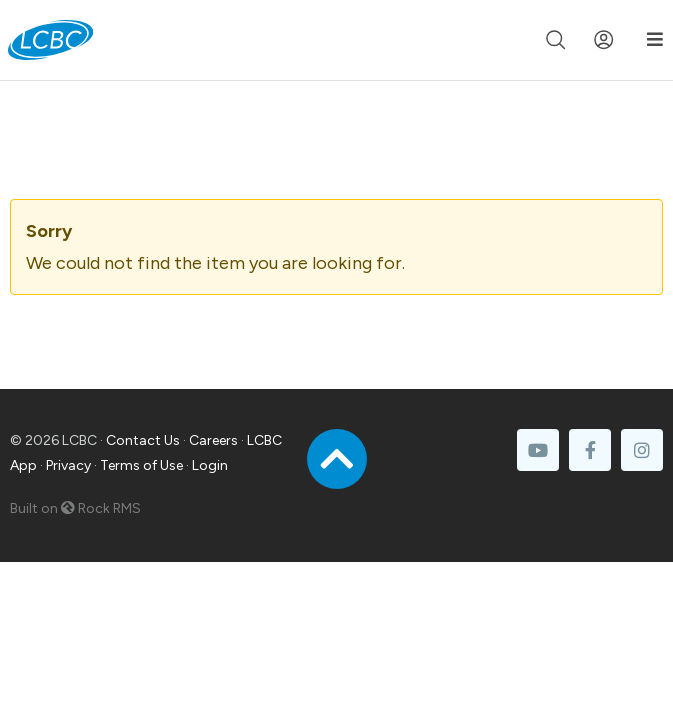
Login (210, 465)
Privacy (68, 465)
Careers (213, 440)
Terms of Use (141, 465)
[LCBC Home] (50, 40)
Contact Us (143, 440)
